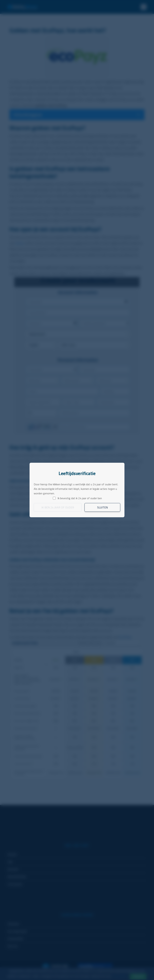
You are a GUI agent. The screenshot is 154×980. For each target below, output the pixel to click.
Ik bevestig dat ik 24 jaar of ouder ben (80, 498)
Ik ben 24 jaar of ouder (58, 507)
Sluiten (102, 507)
